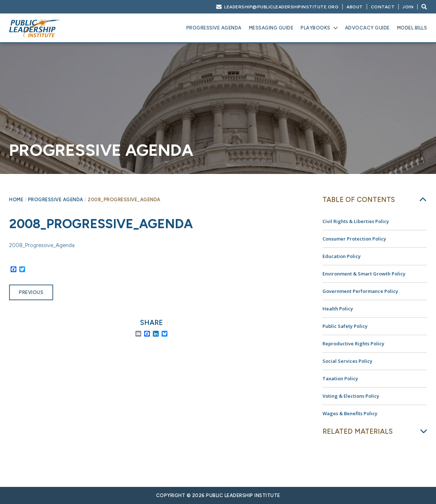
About (355, 7)
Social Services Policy (347, 361)
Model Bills (412, 28)
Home (16, 200)
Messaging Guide (271, 28)
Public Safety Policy (345, 326)
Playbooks (316, 28)
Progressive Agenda (214, 28)
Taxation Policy (340, 378)
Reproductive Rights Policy (353, 344)
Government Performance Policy (360, 291)
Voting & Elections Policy (351, 396)
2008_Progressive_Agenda (42, 245)
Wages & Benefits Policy (350, 413)
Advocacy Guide (367, 28)
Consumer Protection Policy (354, 239)
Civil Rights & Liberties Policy (356, 221)
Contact (383, 7)
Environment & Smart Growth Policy (364, 274)
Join (408, 7)
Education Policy (342, 256)
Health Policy (338, 309)
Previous (31, 292)
